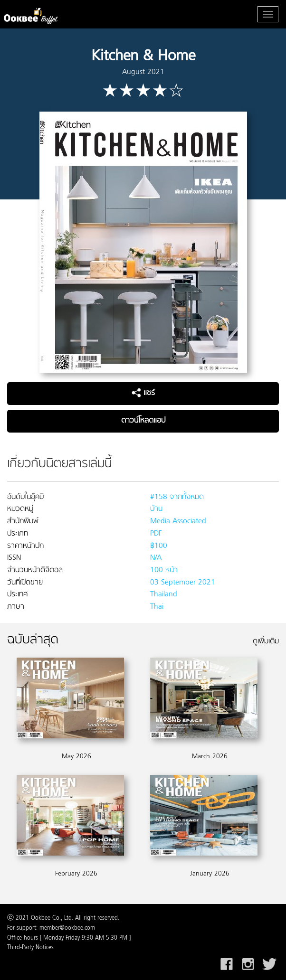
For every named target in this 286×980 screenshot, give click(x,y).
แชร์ (143, 393)
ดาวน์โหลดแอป (143, 421)
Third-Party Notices (30, 948)
